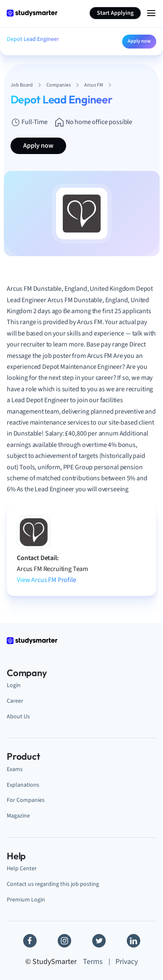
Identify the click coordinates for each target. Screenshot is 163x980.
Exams (15, 769)
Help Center (22, 868)
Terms (93, 962)
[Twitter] (99, 941)
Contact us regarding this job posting (53, 884)
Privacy (127, 962)
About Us (18, 716)
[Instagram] (64, 941)
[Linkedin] (134, 941)
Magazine (18, 816)
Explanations (23, 785)
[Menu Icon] (151, 13)
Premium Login (26, 900)
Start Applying (115, 13)
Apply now (139, 41)
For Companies (26, 800)
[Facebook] (30, 941)
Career (15, 701)
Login (14, 685)
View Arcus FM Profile (47, 580)
